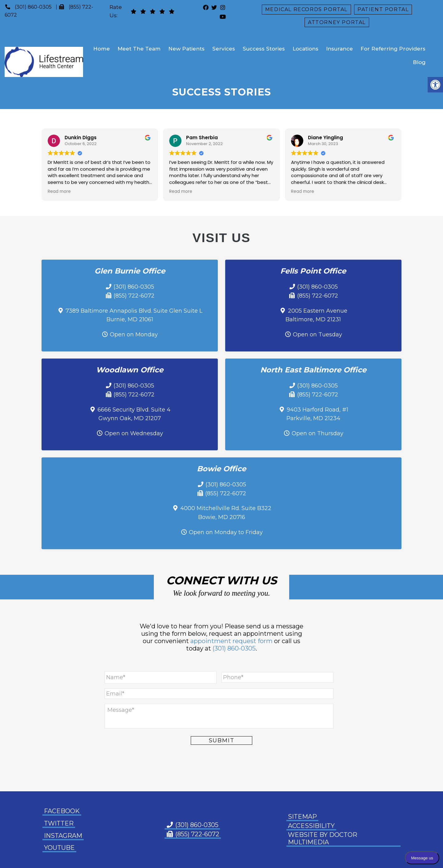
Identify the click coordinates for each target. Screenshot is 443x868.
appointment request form (231, 641)
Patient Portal (383, 9)
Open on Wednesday (134, 433)
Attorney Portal (337, 22)
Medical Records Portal (306, 9)
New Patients (186, 49)
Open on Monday (134, 335)
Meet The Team (139, 49)
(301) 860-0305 (33, 7)
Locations (305, 49)
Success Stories (264, 49)
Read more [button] (59, 191)
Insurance (339, 49)
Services (224, 49)
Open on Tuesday (317, 335)
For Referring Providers (393, 49)
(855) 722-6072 (134, 296)
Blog (419, 62)
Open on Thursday (317, 433)
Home (102, 49)
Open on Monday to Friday (226, 532)
